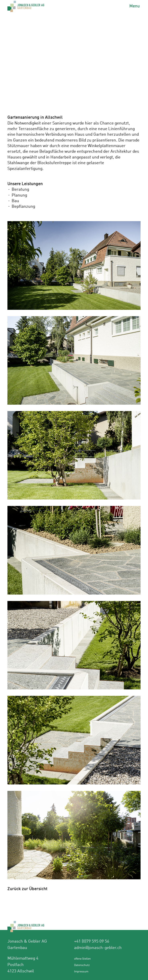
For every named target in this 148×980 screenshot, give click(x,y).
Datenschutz (82, 965)
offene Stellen (82, 958)
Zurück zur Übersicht (27, 888)
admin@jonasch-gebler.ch (98, 947)
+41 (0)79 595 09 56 (92, 941)
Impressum (81, 971)
